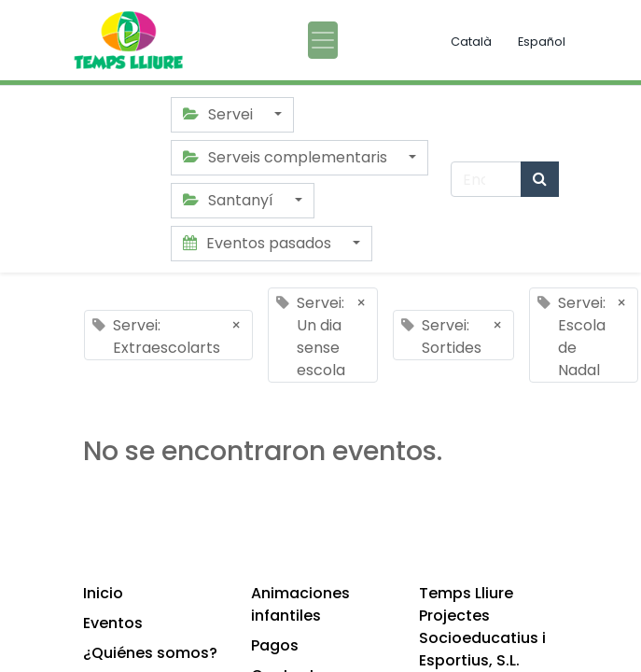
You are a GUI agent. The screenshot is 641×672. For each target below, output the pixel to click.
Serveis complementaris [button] (287, 157)
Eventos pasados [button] (259, 243)
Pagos (275, 645)
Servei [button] (220, 114)
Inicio (103, 593)
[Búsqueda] (540, 179)
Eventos (113, 623)
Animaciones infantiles (300, 604)
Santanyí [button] (230, 200)
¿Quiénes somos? (150, 653)
